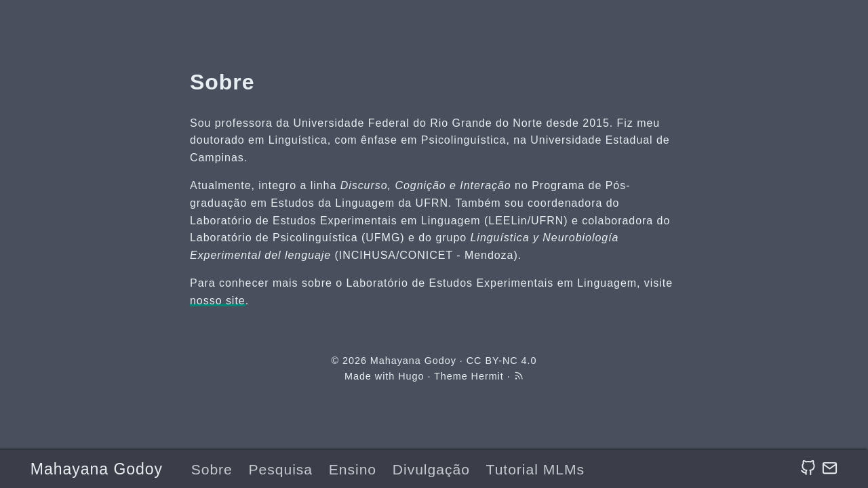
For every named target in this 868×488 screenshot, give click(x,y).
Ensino (353, 469)
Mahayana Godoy (97, 469)
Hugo (411, 376)
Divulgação (431, 469)
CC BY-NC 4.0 (502, 361)
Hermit (488, 376)
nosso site (218, 301)
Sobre (212, 469)
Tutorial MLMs (535, 469)
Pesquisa (281, 469)
